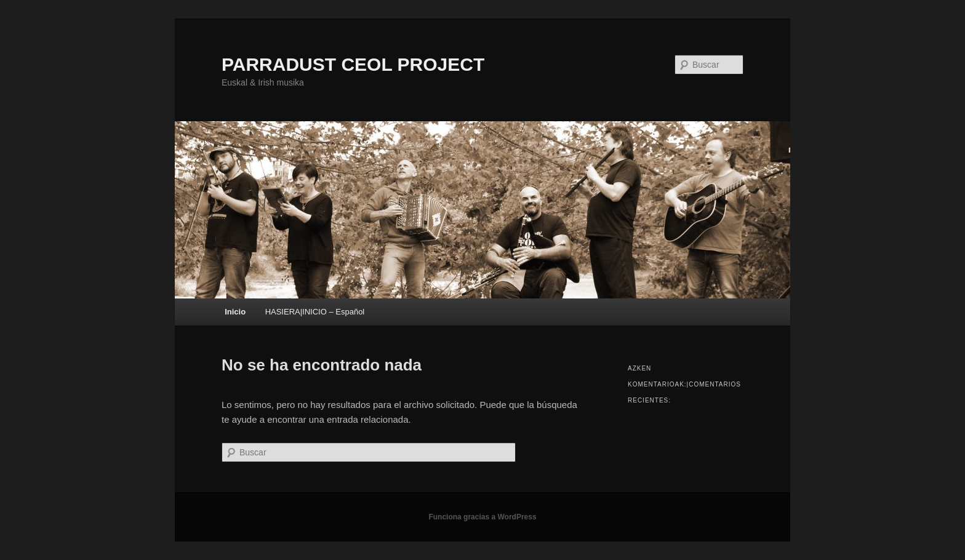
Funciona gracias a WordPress (482, 517)
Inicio (235, 312)
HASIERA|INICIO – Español (315, 312)
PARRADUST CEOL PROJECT (353, 64)
